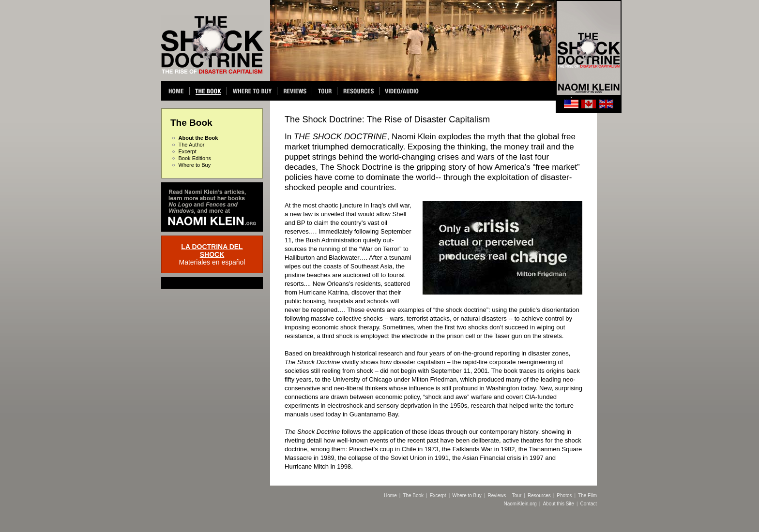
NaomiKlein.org (520, 504)
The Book (413, 495)
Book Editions (195, 158)
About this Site (558, 504)
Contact (589, 504)
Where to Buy (195, 165)
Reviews (497, 495)
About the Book (198, 138)
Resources (539, 495)
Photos (564, 495)
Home (390, 495)
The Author (192, 145)
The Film (587, 495)
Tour (517, 495)
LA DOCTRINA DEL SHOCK (212, 251)
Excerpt (188, 151)
